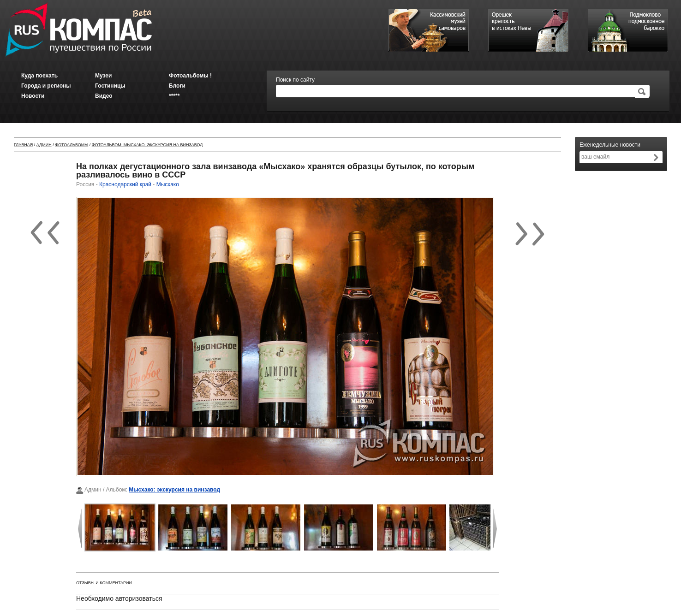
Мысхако (168, 184)
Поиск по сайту (295, 80)
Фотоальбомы (72, 145)
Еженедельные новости (610, 145)
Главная (23, 145)
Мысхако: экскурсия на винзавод (174, 490)
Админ (44, 145)
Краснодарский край (125, 184)
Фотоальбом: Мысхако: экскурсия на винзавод (147, 145)
